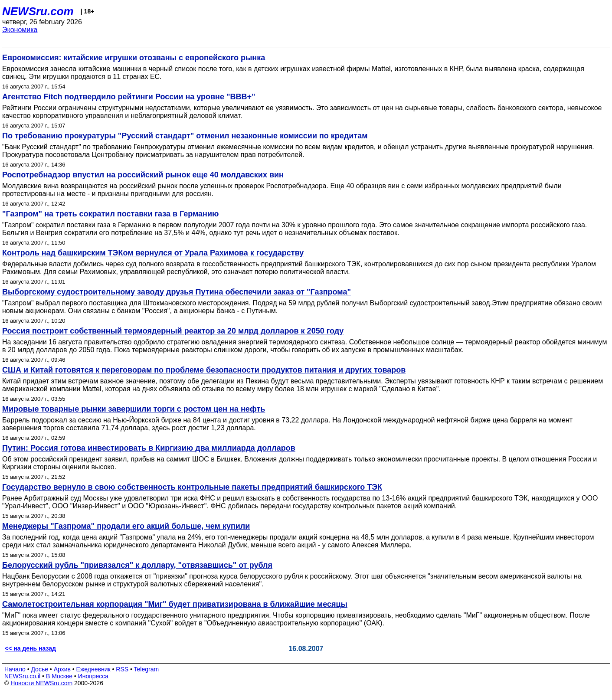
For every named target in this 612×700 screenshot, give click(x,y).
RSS (122, 669)
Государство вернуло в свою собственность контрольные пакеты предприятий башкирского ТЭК (192, 487)
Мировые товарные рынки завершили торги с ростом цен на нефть (134, 409)
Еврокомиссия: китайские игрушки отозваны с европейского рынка (134, 58)
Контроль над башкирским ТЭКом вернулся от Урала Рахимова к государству (153, 253)
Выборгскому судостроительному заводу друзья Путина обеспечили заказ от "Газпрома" (177, 292)
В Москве (59, 676)
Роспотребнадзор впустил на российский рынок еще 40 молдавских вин (143, 175)
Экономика (20, 30)
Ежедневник (93, 669)
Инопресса (93, 676)
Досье (39, 669)
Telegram (147, 669)
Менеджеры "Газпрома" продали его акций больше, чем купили (126, 526)
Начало (15, 669)
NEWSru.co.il (22, 676)
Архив (62, 669)
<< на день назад (30, 648)
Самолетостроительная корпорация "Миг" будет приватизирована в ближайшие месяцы (175, 604)
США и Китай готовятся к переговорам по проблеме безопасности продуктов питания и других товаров (204, 370)
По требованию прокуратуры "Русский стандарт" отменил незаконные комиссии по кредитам (185, 136)
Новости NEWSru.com (41, 683)
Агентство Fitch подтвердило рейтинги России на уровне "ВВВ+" (129, 97)
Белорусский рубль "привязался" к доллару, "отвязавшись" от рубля (137, 565)
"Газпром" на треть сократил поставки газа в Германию (110, 214)
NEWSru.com (38, 11)
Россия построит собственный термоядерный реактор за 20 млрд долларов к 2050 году (173, 331)
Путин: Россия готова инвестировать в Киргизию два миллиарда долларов (149, 448)
